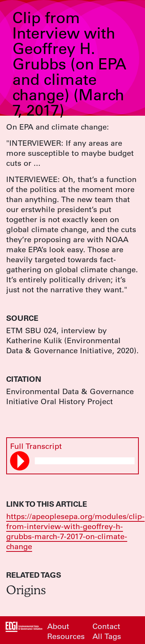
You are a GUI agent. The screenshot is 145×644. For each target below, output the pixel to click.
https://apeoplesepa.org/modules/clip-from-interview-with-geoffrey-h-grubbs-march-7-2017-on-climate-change (75, 531)
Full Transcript (36, 446)
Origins (26, 589)
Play (21, 461)
